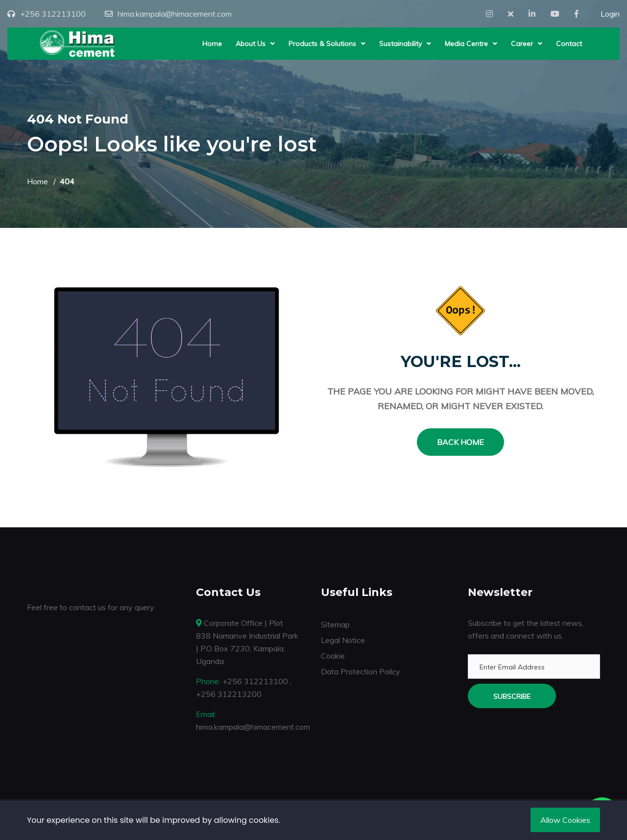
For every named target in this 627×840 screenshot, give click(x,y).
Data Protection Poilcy (361, 671)
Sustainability (400, 44)
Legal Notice (343, 640)
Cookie (333, 656)
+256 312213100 (53, 14)
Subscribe (512, 696)
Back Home (460, 442)
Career (522, 44)
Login (610, 14)
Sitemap (335, 624)
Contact (569, 44)
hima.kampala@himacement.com (175, 14)
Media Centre (466, 44)
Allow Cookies (565, 820)
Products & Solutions (322, 44)
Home (212, 44)
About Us (251, 44)
